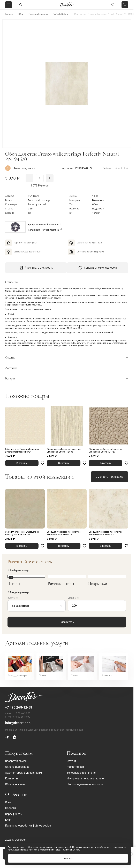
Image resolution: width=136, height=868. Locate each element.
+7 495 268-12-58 (19, 707)
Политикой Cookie (70, 850)
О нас (9, 802)
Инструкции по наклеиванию (85, 778)
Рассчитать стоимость (36, 268)
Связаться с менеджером (97, 268)
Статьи (71, 761)
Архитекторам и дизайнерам (24, 773)
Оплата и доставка (17, 767)
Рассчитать (67, 622)
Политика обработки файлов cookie (28, 826)
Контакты (11, 778)
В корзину (22, 463)
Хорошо (68, 858)
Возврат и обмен (16, 761)
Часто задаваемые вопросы (85, 784)
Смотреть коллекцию (109, 477)
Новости (10, 808)
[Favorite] (131, 854)
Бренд (45, 224)
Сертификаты (14, 814)
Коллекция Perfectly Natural (45, 230)
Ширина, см (73, 598)
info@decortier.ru (18, 723)
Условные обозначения (82, 773)
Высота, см (13, 598)
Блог (8, 820)
